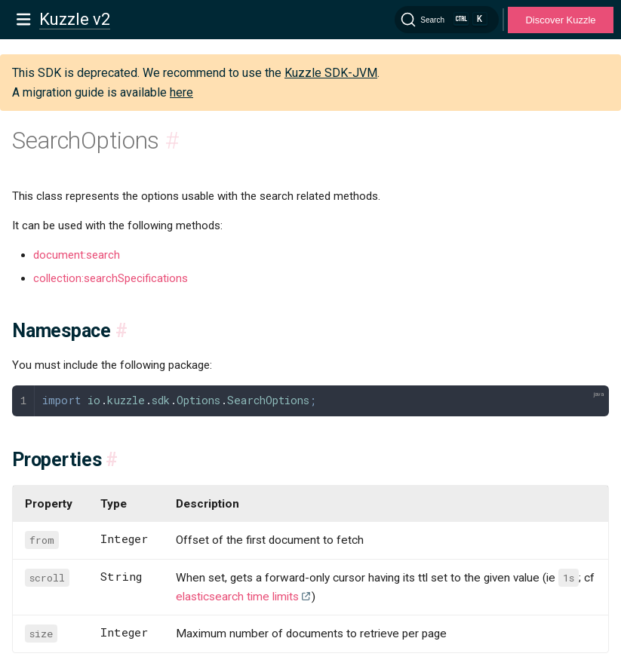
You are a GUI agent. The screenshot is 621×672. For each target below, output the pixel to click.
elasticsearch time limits (237, 597)
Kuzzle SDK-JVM (331, 73)
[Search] (447, 20)
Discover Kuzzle (560, 20)
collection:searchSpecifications (111, 278)
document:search (77, 255)
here (181, 92)
